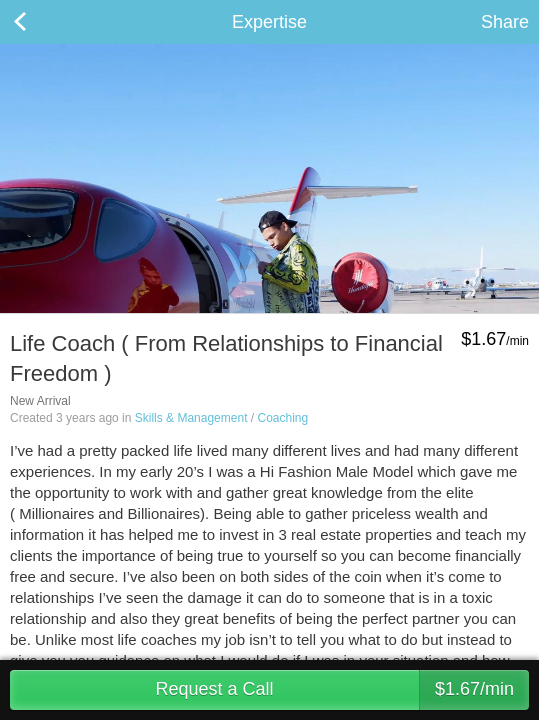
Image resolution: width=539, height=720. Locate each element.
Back (40, 22)
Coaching (282, 418)
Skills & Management (191, 418)
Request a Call (342, 690)
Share (505, 22)
